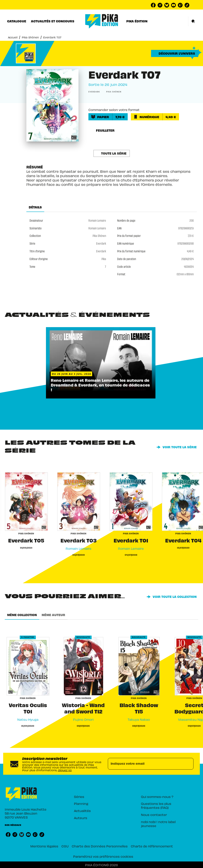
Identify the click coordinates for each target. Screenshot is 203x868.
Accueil (13, 37)
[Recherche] (193, 21)
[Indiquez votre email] (146, 764)
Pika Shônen (30, 37)
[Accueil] (102, 21)
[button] (175, 53)
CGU (65, 846)
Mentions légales (44, 846)
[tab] (17, 21)
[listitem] (153, 5)
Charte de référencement (152, 846)
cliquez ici (65, 770)
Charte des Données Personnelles (100, 846)
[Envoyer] (189, 764)
